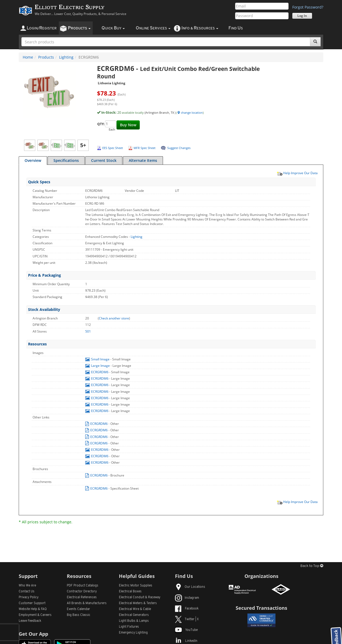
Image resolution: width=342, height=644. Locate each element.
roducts (79, 28)
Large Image (98, 366)
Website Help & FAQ (33, 609)
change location (190, 113)
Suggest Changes (179, 148)
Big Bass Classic (79, 615)
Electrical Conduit (140, 597)
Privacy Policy (29, 597)
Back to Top (312, 566)
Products (46, 57)
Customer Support (32, 603)
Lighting (66, 57)
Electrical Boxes (130, 592)
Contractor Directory (82, 592)
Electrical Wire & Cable (135, 609)
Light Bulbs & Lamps (134, 621)
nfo (200, 28)
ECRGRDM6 (97, 372)
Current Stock (104, 160)
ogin (42, 28)
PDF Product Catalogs (83, 586)
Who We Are (27, 586)
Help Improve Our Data (297, 173)
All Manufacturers (87, 603)
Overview (33, 160)
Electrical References (82, 597)
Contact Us (27, 592)
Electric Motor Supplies (136, 586)
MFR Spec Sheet (145, 148)
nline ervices (153, 28)
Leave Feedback (30, 621)
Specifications (66, 160)
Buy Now (128, 125)
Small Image (98, 359)
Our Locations (190, 587)
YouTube (186, 630)
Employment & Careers (35, 615)
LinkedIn (186, 641)
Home (28, 57)
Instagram (187, 598)
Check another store (114, 318)
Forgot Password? (308, 7)
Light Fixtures (129, 627)
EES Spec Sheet (113, 148)
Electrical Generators (134, 615)
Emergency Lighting (133, 633)
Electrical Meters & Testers (138, 603)
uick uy (113, 28)
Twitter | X (187, 619)
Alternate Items (143, 160)
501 (88, 331)
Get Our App (33, 634)
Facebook (187, 609)
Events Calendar (78, 609)
